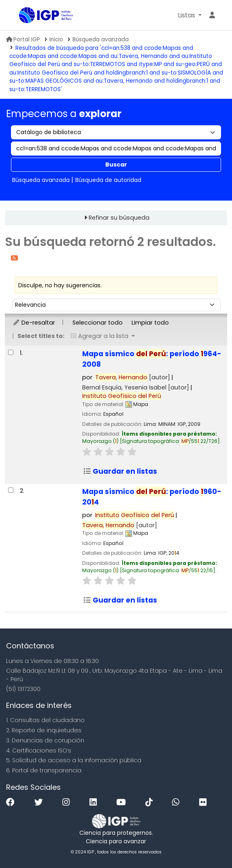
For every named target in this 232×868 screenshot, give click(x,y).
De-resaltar (34, 323)
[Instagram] (68, 803)
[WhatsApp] (178, 803)
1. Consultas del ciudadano (45, 720)
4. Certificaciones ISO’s (39, 750)
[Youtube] (123, 803)
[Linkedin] (95, 803)
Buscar (116, 165)
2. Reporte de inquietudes (44, 730)
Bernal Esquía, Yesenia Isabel (136, 387)
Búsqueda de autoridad (108, 180)
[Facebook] (12, 803)
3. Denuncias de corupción (45, 740)
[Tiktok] (151, 803)
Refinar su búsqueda (119, 218)
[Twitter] (41, 803)
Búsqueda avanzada (101, 40)
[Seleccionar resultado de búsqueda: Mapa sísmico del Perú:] (11, 352)
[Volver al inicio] (208, 843)
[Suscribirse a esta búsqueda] (14, 258)
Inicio (56, 40)
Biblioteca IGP (22, 16)
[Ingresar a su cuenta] (212, 15)
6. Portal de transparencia (44, 770)
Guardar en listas (120, 471)
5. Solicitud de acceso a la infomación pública (74, 760)
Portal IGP (23, 40)
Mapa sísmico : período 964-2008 (152, 359)
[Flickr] (205, 803)
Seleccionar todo (98, 323)
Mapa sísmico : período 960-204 (152, 497)
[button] (190, 15)
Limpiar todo (150, 323)
